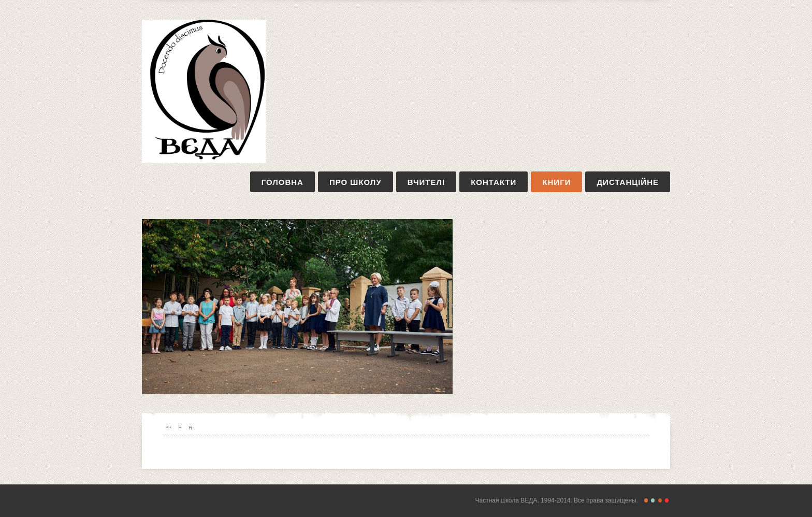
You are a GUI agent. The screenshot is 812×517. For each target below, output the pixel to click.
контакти (494, 182)
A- (191, 427)
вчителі (426, 182)
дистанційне (628, 182)
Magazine (660, 500)
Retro (653, 500)
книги (556, 182)
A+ (168, 427)
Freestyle (646, 500)
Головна (282, 182)
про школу (356, 182)
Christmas (667, 500)
